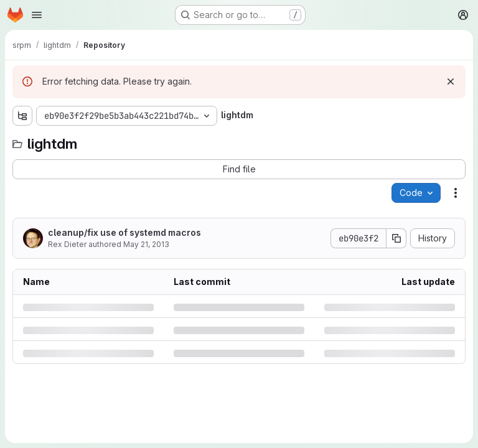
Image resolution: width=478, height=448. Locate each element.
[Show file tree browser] (22, 116)
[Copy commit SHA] (396, 238)
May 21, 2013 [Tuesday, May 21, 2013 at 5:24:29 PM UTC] (146, 244)
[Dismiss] (451, 82)
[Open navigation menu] (37, 15)
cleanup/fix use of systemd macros (124, 232)
